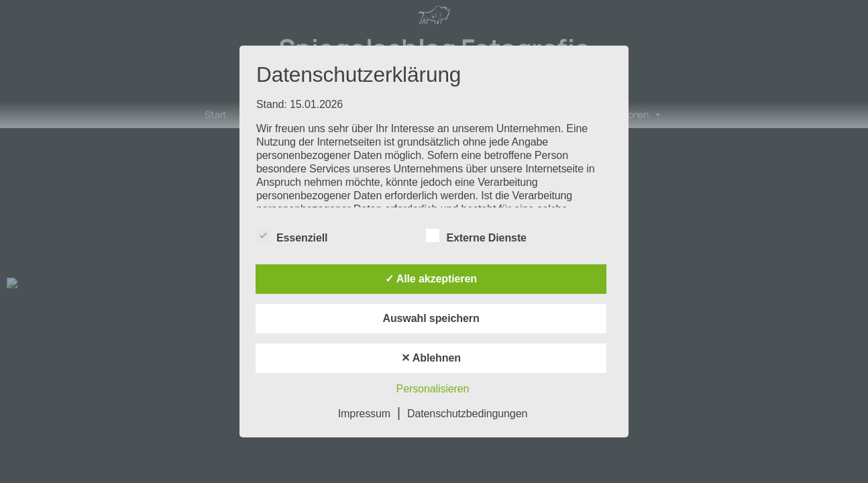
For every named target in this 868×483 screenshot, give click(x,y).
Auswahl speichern (431, 318)
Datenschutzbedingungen (467, 414)
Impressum (364, 414)
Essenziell (292, 236)
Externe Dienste (476, 236)
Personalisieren (433, 389)
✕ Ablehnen (431, 358)
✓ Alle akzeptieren (431, 279)
